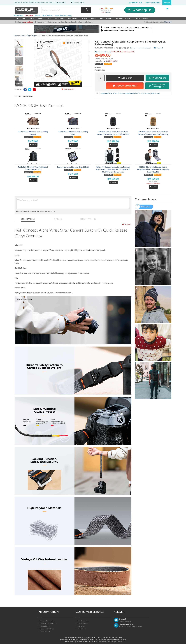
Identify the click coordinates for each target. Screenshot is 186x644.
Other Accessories (141, 19)
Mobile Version (83, 621)
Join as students (61, 2)
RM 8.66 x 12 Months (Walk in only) (143, 93)
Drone (40, 19)
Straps (34, 36)
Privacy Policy (45, 626)
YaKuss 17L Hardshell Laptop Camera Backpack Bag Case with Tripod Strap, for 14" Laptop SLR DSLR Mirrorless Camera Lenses (113, 169)
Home (17, 36)
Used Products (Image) (64, 16)
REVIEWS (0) (88, 219)
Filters (84, 19)
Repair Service (83, 623)
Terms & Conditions (47, 629)
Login (167, 3)
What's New (18, 16)
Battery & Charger (123, 19)
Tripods (93, 19)
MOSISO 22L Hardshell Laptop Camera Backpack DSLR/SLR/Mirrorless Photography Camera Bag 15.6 (153, 169)
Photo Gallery (153, 3)
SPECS (58, 219)
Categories (29, 16)
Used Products (48, 16)
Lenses (32, 19)
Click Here (168, 22)
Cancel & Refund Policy (48, 623)
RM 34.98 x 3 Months (113, 93)
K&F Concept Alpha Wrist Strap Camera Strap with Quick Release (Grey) (130, 43)
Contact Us (82, 629)
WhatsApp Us (140, 10)
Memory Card (73, 19)
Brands (38, 16)
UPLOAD (143, 207)
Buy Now (33, 145)
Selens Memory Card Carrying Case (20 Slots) (73, 167)
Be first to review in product (140, 48)
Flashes (109, 19)
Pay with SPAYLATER (125, 86)
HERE (32, 2)
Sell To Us (81, 626)
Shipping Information (47, 621)
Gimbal (49, 19)
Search (23, 36)
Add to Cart (125, 78)
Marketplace (136, 3)
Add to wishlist (68, 89)
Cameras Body (20, 19)
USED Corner (60, 19)
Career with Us (45, 631)
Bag (101, 19)
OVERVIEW (28, 219)
